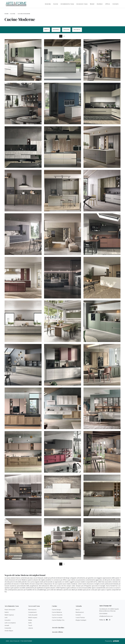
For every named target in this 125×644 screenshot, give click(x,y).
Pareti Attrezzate (10, 610)
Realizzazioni (80, 612)
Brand (92, 4)
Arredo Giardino (58, 628)
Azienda (48, 4)
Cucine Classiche (57, 615)
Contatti (116, 4)
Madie (30, 620)
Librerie (31, 628)
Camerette (8, 628)
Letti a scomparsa (10, 623)
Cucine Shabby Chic (58, 620)
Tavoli (30, 625)
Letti (6, 617)
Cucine (56, 4)
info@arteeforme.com (106, 616)
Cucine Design (56, 610)
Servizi (78, 610)
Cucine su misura (57, 617)
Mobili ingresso (9, 615)
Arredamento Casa (67, 4)
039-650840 (103, 614)
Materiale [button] (56, 30)
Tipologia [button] (66, 30)
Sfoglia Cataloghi (81, 620)
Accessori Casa (82, 4)
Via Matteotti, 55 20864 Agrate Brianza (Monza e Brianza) (109, 610)
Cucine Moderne (24, 14)
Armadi (7, 625)
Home (7, 14)
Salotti (7, 612)
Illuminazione (32, 610)
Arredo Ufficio (57, 632)
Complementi (32, 612)
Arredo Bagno (9, 631)
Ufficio (108, 4)
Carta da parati (33, 615)
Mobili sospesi (33, 617)
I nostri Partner (80, 617)
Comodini (8, 620)
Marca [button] (47, 30)
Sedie (30, 623)
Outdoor (100, 4)
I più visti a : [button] (77, 30)
